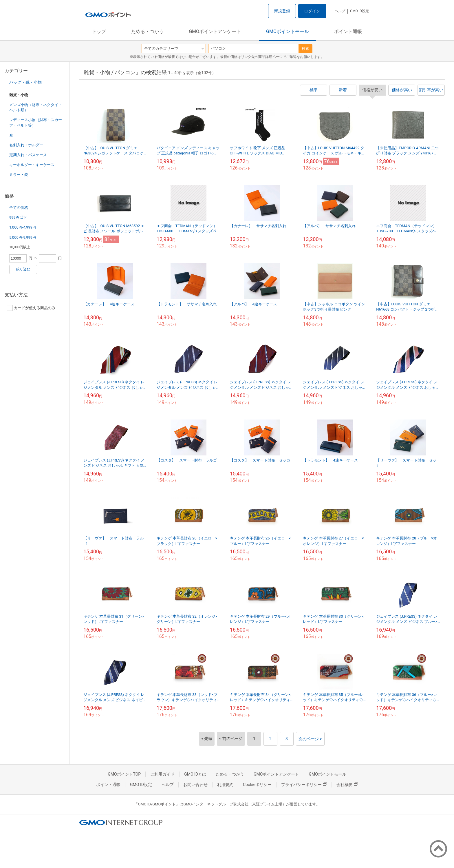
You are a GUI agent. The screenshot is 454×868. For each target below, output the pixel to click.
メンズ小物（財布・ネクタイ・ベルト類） (36, 107)
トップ (99, 31)
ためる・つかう (147, 31)
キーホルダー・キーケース (32, 165)
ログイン (312, 11)
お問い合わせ (195, 785)
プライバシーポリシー (304, 785)
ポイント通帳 (348, 31)
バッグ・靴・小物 (25, 82)
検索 (305, 49)
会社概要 (347, 785)
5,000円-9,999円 (23, 237)
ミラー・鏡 (19, 175)
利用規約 (225, 785)
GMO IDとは (195, 774)
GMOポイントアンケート (215, 31)
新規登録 (282, 11)
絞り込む (23, 269)
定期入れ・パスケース (28, 155)
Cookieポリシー (257, 785)
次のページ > (310, 739)
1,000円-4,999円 (23, 227)
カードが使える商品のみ (31, 308)
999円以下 (18, 217)
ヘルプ (340, 11)
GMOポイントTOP (124, 774)
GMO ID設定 (359, 11)
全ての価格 (19, 208)
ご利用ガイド (162, 774)
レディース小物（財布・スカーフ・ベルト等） (36, 122)
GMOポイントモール (288, 31)
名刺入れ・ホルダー (26, 145)
